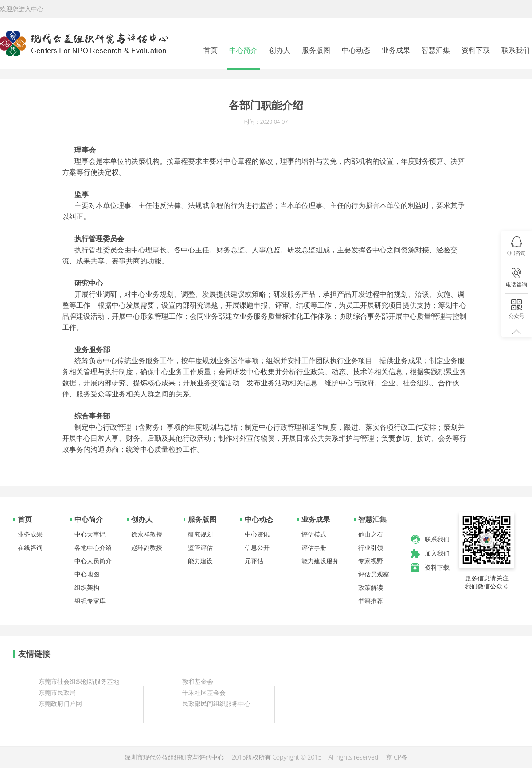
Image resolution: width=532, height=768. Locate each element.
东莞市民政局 (57, 692)
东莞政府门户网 (60, 703)
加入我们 (437, 553)
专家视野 (371, 561)
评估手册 (314, 547)
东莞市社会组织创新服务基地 (79, 681)
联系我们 (516, 50)
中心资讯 (257, 534)
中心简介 (243, 50)
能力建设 (200, 561)
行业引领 (371, 547)
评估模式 (314, 534)
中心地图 (87, 574)
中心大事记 (90, 534)
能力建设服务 (320, 561)
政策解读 (371, 587)
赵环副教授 (147, 547)
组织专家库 (90, 601)
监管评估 (200, 547)
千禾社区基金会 (204, 692)
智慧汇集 (436, 50)
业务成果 (396, 50)
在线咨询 (30, 547)
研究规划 (200, 534)
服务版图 (316, 50)
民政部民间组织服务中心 (216, 703)
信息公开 (257, 547)
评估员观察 (374, 574)
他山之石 (371, 534)
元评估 (254, 561)
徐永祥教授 (147, 534)
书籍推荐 (371, 601)
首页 (211, 50)
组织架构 (87, 587)
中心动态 (356, 50)
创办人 (280, 50)
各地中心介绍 (93, 547)
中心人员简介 (93, 561)
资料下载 (476, 50)
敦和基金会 (198, 681)
